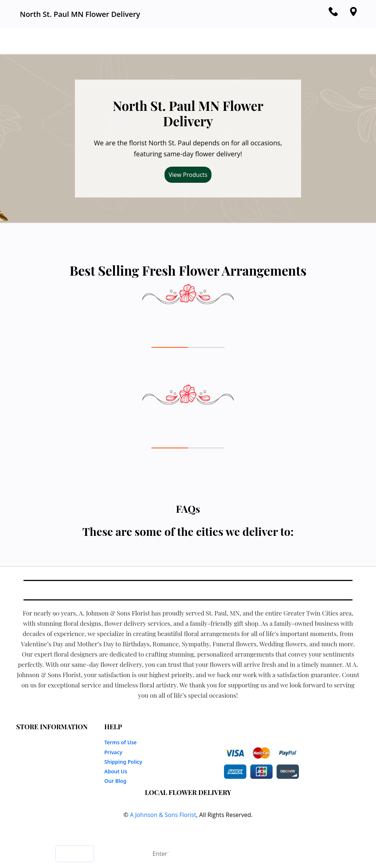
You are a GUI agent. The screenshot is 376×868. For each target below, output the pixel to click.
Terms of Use (120, 742)
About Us (116, 771)
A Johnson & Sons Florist (163, 815)
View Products (188, 175)
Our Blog (115, 781)
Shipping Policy (123, 762)
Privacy (113, 752)
